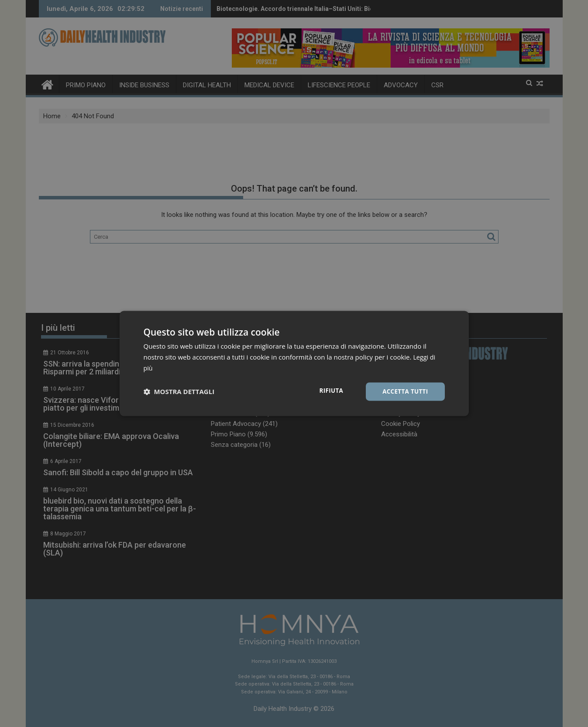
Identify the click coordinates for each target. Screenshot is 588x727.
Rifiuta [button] (328, 391)
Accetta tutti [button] (404, 391)
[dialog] (294, 363)
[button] (179, 391)
